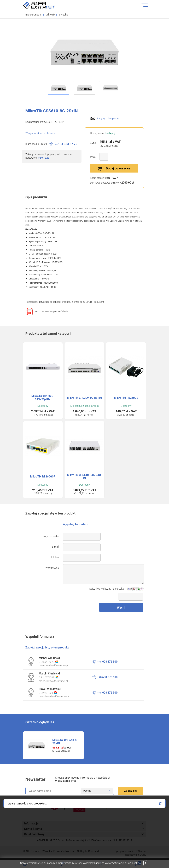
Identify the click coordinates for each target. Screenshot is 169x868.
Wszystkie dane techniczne (41, 133)
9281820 (50, 693)
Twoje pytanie (52, 568)
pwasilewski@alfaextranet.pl (54, 697)
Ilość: (93, 157)
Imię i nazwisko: (51, 536)
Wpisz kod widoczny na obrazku (106, 589)
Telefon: (55, 557)
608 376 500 (107, 693)
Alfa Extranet (43, 5)
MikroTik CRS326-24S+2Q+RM (43, 398)
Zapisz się (130, 791)
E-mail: (56, 547)
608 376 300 (107, 662)
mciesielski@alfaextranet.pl (53, 681)
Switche (63, 15)
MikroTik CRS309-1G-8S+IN (84, 398)
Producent (98, 302)
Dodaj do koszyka (118, 168)
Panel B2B (44, 158)
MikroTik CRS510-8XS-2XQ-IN (84, 477)
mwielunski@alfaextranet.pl (54, 666)
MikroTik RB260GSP (43, 477)
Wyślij (121, 607)
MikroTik (50, 15)
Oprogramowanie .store (130, 851)
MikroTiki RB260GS (126, 398)
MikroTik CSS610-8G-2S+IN (66, 742)
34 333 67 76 (66, 144)
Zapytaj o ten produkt (109, 118)
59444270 (51, 662)
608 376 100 (107, 677)
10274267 (51, 677)
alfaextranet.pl (33, 15)
